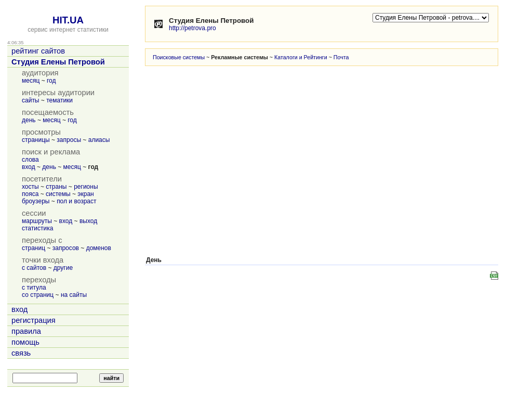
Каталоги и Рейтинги (301, 57)
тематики (59, 100)
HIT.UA (68, 20)
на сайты (74, 295)
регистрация (34, 320)
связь (21, 353)
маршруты (37, 221)
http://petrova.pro (192, 28)
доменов (99, 248)
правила (26, 331)
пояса (30, 194)
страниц (34, 248)
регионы (86, 187)
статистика (37, 228)
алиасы (99, 140)
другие (63, 268)
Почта (341, 57)
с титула (34, 288)
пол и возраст (76, 201)
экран (85, 194)
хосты (30, 187)
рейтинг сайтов (38, 51)
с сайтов (34, 268)
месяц (31, 81)
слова (30, 160)
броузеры (36, 201)
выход (88, 221)
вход (29, 167)
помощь (25, 342)
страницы (36, 140)
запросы (69, 140)
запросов (66, 248)
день (29, 120)
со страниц (38, 295)
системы (58, 194)
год (51, 81)
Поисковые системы (179, 57)
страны (56, 187)
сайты (31, 100)
